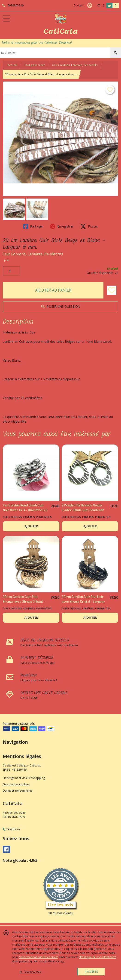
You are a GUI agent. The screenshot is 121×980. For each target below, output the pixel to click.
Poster (89, 226)
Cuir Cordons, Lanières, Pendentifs (75, 65)
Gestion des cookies (16, 784)
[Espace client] (90, 6)
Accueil (12, 65)
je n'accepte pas (30, 972)
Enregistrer (62, 226)
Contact (79, 5)
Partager (33, 226)
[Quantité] (11, 271)
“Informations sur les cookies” (39, 957)
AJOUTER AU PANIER (53, 290)
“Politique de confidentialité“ (98, 957)
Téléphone (12, 829)
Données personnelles (18, 791)
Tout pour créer (34, 65)
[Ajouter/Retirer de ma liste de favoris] (112, 290)
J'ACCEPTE (91, 972)
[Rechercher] (115, 53)
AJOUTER (31, 526)
